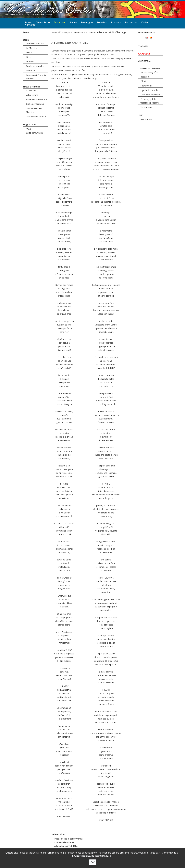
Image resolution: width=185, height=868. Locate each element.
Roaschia (102, 22)
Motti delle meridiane (150, 95)
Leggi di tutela (30, 125)
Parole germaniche (35, 66)
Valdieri (145, 22)
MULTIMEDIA (144, 61)
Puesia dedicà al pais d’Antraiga (69, 839)
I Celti (29, 57)
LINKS (140, 115)
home (26, 32)
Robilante (116, 22)
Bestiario (145, 77)
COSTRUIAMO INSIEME (149, 68)
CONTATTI (143, 46)
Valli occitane (32, 95)
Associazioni (146, 119)
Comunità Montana (35, 44)
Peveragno (87, 22)
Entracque (59, 22)
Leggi (29, 128)
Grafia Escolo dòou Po (37, 116)
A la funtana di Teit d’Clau (66, 846)
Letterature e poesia (84, 32)
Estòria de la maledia (64, 842)
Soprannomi (146, 86)
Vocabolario (146, 107)
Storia (26, 40)
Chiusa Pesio (43, 22)
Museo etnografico (149, 72)
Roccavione (131, 22)
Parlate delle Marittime (37, 99)
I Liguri (29, 53)
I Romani (30, 62)
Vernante (30, 25)
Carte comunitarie (34, 133)
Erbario (144, 81)
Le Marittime (32, 48)
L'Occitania (31, 90)
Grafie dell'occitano (35, 104)
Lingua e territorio (32, 87)
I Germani (31, 70)
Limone (73, 22)
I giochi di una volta (150, 90)
